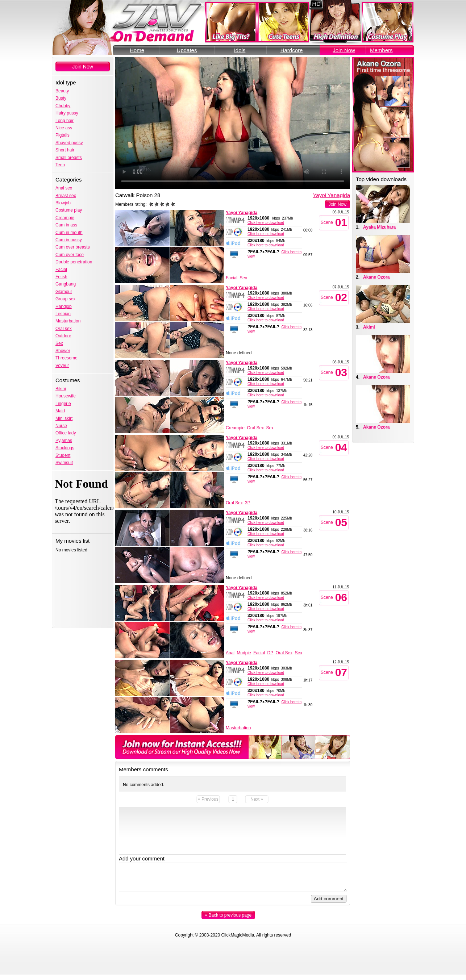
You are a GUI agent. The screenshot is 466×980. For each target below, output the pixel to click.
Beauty (62, 91)
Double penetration (74, 262)
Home (137, 50)
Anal (230, 653)
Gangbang (66, 284)
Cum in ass (66, 225)
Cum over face (70, 255)
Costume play (69, 210)
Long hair (65, 121)
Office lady (66, 433)
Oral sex (64, 329)
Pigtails (63, 135)
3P (248, 503)
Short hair (65, 150)
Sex (59, 343)
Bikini (61, 389)
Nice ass (64, 128)
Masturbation (68, 321)
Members (381, 50)
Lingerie (63, 404)
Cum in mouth (69, 233)
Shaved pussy (69, 143)
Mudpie (244, 653)
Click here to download (266, 223)
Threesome (66, 358)
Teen (60, 165)
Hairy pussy (67, 113)
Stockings (65, 448)
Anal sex (64, 188)
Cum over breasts (73, 247)
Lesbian (63, 314)
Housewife (66, 396)
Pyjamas (64, 441)
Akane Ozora (376, 277)
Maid (60, 411)
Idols (240, 50)
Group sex (65, 299)
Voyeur (62, 366)
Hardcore (292, 50)
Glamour (64, 292)
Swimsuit (64, 463)
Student (63, 455)
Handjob (64, 306)
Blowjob (63, 203)
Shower (63, 351)
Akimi (369, 327)
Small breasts (69, 158)
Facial (61, 270)
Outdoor (63, 336)
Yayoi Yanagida (331, 195)
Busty (61, 98)
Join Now (344, 50)
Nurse (61, 426)
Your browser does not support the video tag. (233, 123)
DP (270, 653)
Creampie (65, 218)
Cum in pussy (69, 240)
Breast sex (66, 196)
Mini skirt (64, 418)
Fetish (61, 277)
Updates (187, 50)
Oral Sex (255, 428)
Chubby (63, 106)
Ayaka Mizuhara (379, 227)
